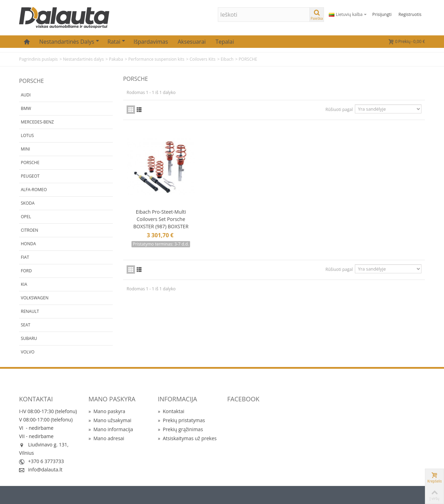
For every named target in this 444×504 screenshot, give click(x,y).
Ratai (116, 42)
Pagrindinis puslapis (39, 59)
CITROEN (29, 230)
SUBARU (29, 338)
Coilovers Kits (202, 59)
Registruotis (410, 14)
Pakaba (116, 59)
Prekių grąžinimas (180, 429)
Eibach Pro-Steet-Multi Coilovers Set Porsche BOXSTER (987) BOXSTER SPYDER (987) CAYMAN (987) (161, 223)
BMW (26, 108)
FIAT (25, 257)
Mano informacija (111, 429)
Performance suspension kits (156, 59)
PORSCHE (30, 163)
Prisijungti (382, 14)
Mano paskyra (107, 411)
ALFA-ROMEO (34, 190)
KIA (24, 284)
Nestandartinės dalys (69, 42)
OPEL (26, 217)
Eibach (227, 59)
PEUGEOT (30, 176)
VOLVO (28, 352)
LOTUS (27, 135)
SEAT (25, 325)
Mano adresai (106, 438)
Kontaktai (171, 411)
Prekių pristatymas (181, 420)
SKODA (28, 203)
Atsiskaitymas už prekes (187, 438)
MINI (25, 149)
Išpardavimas (151, 42)
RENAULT (30, 311)
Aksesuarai (192, 42)
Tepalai (225, 42)
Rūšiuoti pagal (339, 109)
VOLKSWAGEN (35, 298)
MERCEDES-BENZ (37, 122)
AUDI (26, 95)
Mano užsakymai (110, 420)
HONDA (28, 244)
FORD (26, 271)
